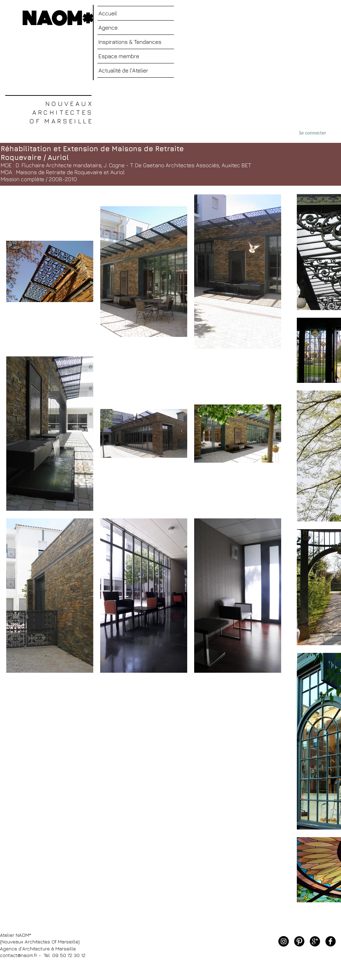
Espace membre (119, 56)
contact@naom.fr (19, 955)
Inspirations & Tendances (130, 42)
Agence (108, 28)
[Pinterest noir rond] (299, 941)
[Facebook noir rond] (331, 941)
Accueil (108, 13)
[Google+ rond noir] (315, 941)
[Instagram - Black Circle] (284, 941)
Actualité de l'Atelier (123, 70)
